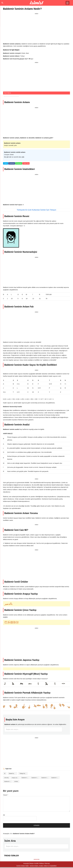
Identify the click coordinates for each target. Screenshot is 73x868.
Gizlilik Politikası (39, 863)
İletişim (32, 863)
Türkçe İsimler (23, 773)
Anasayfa (6, 834)
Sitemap (47, 863)
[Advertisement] (36, 28)
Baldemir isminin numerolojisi (8, 781)
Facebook (12, 163)
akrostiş (7, 778)
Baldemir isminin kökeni (56, 778)
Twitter (6, 163)
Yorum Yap (26, 163)
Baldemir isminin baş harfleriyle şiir (46, 778)
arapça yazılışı (16, 778)
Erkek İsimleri (13, 773)
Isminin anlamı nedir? (37, 3)
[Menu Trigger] (67, 3)
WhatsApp (19, 163)
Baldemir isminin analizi (26, 778)
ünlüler (16, 781)
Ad (4, 815)
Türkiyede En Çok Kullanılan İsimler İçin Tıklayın (36, 210)
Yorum (6, 795)
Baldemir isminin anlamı (36, 778)
